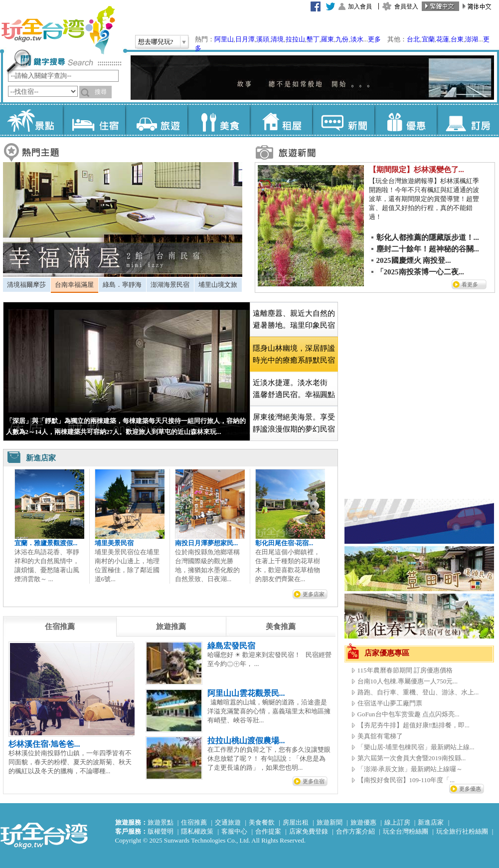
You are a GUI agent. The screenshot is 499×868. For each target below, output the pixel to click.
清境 (277, 39)
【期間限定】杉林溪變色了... (416, 170)
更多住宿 (314, 781)
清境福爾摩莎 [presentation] (26, 285)
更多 (374, 39)
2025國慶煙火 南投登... (414, 260)
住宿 (94, 120)
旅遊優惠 (363, 822)
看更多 (470, 284)
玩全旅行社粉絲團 (462, 831)
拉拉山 (295, 39)
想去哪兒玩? (156, 42)
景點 (32, 120)
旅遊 (156, 120)
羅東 (328, 39)
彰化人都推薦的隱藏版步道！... (428, 237)
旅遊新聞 (330, 822)
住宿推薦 (194, 822)
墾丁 (313, 39)
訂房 (468, 120)
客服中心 (234, 831)
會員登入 (406, 6)
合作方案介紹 (355, 831)
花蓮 (443, 39)
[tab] (27, 285)
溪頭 (263, 39)
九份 (342, 39)
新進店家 (431, 822)
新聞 (343, 120)
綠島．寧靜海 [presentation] (122, 285)
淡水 (357, 39)
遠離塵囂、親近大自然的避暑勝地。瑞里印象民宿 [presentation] (294, 319)
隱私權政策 (197, 831)
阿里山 (224, 39)
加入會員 (360, 6)
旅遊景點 (161, 822)
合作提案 (268, 831)
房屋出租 (296, 822)
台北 (413, 39)
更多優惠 (470, 789)
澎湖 (472, 39)
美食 (219, 120)
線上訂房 (397, 822)
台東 (457, 39)
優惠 (406, 120)
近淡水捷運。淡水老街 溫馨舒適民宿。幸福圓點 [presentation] (294, 389)
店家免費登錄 (309, 831)
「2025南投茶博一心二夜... (420, 272)
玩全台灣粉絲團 (406, 831)
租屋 (281, 120)
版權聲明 (161, 831)
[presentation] (60, 627)
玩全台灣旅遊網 (58, 30)
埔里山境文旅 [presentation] (218, 285)
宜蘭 (428, 39)
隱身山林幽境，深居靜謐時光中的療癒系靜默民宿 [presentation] (294, 354)
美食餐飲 (262, 822)
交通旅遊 (228, 822)
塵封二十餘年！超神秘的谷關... (428, 249)
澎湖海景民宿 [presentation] (170, 285)
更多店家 (314, 594)
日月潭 (245, 39)
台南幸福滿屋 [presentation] (74, 285)
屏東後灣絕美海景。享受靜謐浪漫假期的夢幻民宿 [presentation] (294, 423)
